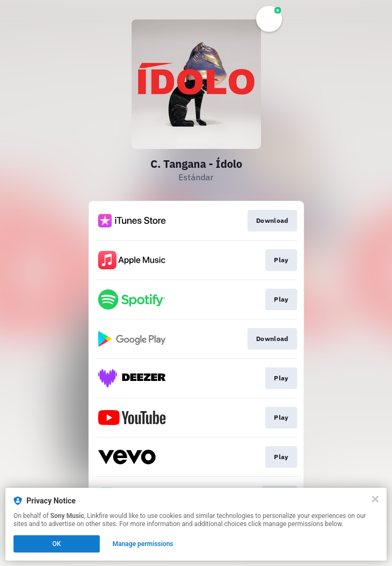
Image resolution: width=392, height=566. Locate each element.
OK (57, 544)
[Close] (375, 499)
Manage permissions (143, 544)
